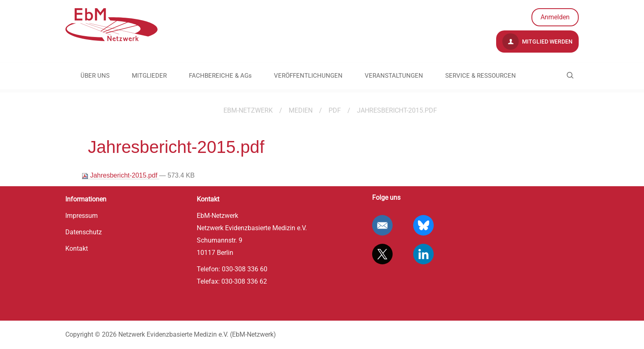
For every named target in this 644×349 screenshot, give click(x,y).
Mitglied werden (537, 42)
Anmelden (555, 17)
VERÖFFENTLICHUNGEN (308, 76)
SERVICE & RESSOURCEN (481, 76)
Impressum (82, 216)
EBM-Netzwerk (248, 110)
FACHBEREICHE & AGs (220, 76)
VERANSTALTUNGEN (394, 76)
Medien (301, 110)
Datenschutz (84, 232)
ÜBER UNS (95, 76)
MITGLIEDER (149, 76)
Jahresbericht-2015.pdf (121, 176)
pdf (335, 110)
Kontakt (77, 248)
